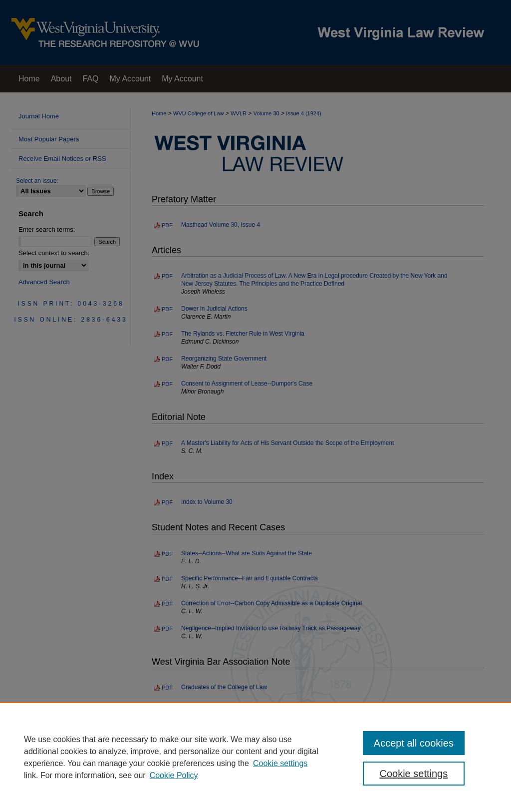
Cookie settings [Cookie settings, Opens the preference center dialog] (413, 774)
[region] (255, 757)
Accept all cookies (414, 743)
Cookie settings (280, 763)
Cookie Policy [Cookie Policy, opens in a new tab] (174, 775)
